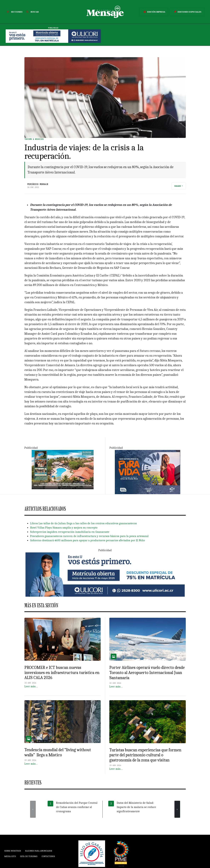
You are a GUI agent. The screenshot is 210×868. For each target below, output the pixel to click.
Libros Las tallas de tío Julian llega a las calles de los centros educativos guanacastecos (83, 523)
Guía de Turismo (29, 856)
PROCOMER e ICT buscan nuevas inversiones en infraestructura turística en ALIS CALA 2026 (62, 673)
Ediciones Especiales (187, 12)
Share (178, 186)
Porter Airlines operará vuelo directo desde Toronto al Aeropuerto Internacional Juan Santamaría (147, 673)
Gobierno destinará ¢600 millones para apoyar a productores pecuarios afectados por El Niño (87, 540)
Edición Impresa (154, 12)
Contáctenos (48, 856)
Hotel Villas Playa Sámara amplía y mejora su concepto (64, 528)
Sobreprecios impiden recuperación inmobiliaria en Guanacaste (70, 532)
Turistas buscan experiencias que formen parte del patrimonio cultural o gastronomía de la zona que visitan (145, 755)
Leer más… (31, 686)
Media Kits (10, 856)
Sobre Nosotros (13, 851)
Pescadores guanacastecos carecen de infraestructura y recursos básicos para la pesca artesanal (89, 536)
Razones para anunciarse (39, 851)
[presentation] (33, 809)
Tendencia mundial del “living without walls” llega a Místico (58, 752)
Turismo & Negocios (34, 139)
